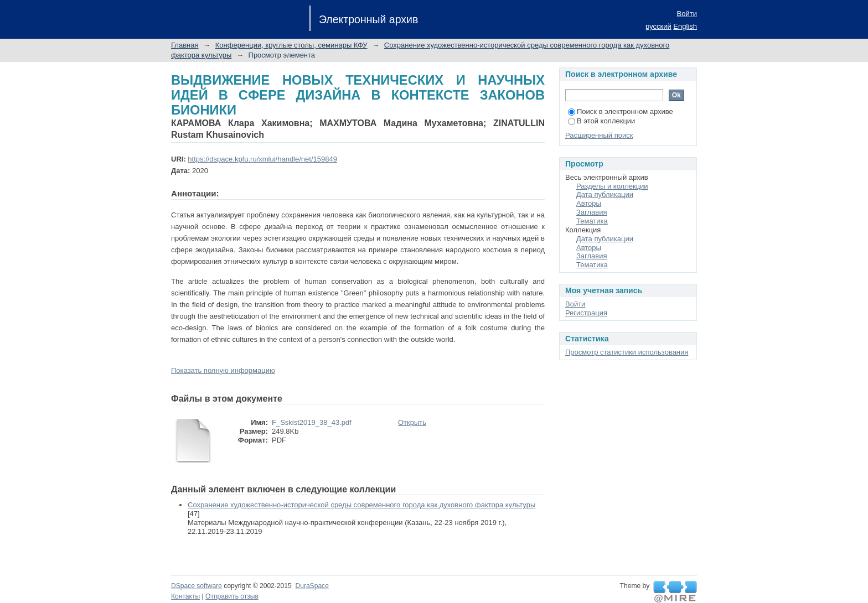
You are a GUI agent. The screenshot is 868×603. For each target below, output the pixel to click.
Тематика (592, 221)
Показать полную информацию (223, 370)
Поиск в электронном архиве (621, 111)
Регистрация (586, 313)
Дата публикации (605, 194)
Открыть (412, 422)
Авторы (589, 203)
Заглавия (592, 212)
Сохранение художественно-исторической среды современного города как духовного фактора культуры (361, 505)
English (685, 26)
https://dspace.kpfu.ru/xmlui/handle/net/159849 (262, 159)
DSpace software (197, 586)
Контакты (185, 596)
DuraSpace (312, 586)
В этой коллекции (601, 121)
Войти (687, 14)
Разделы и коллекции (612, 186)
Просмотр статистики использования (627, 352)
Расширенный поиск (599, 135)
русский (658, 26)
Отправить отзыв (232, 596)
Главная (185, 45)
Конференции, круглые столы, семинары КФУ (291, 45)
